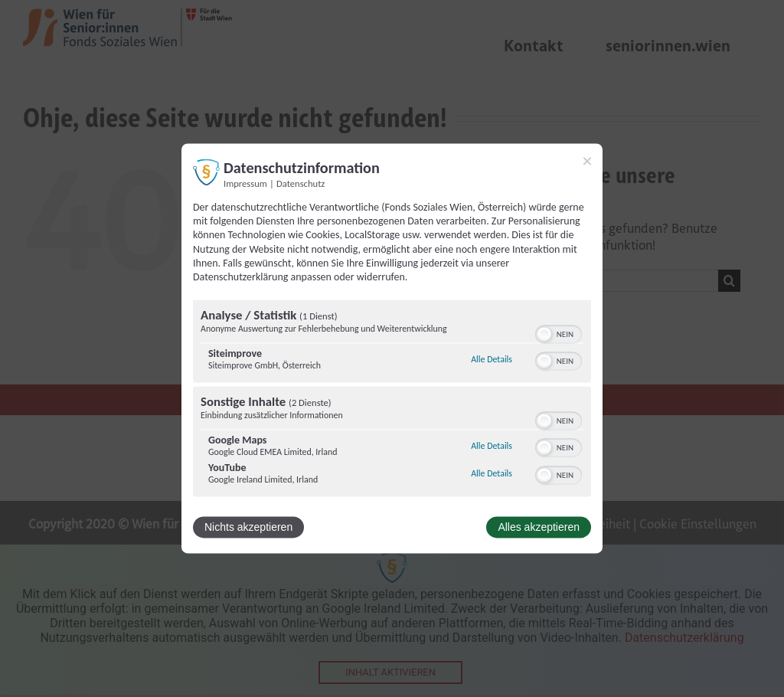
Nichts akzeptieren (248, 528)
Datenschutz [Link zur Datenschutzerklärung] (301, 183)
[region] (392, 401)
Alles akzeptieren (539, 528)
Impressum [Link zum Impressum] (245, 183)
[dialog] (392, 348)
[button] (544, 335)
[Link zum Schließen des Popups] (587, 161)
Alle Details (492, 359)
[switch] (559, 333)
